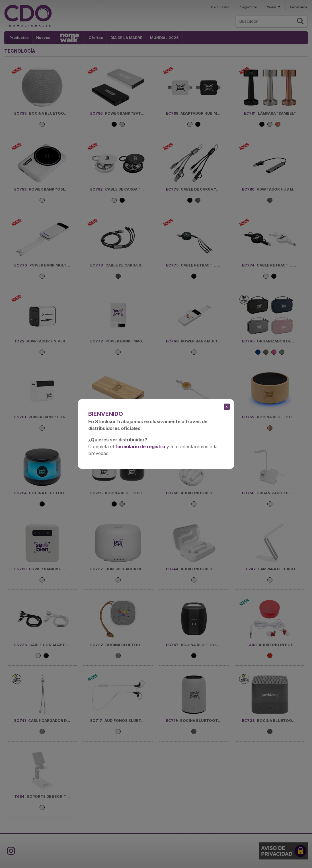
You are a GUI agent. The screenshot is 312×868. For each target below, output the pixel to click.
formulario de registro (140, 447)
